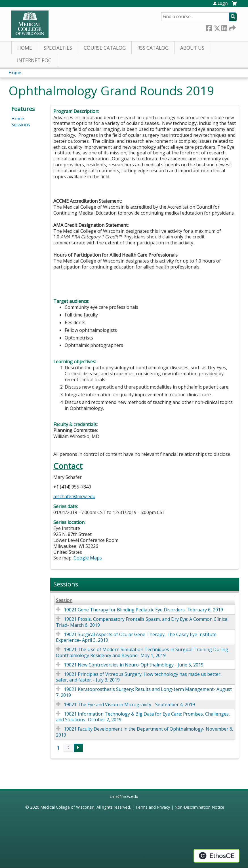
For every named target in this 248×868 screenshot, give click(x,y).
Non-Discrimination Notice (199, 807)
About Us (192, 48)
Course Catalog (105, 48)
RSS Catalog (153, 48)
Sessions (21, 125)
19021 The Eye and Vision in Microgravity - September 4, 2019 (129, 705)
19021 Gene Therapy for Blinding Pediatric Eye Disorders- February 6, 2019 (143, 610)
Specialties (58, 48)
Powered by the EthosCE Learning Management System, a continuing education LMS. (217, 856)
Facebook (209, 27)
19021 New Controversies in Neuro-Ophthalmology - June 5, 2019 (134, 665)
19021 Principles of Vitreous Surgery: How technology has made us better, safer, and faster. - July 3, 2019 (139, 677)
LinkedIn (224, 27)
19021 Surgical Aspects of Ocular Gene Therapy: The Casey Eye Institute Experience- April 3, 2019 (136, 637)
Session (64, 600)
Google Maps (88, 558)
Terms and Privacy (153, 807)
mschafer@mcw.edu (74, 496)
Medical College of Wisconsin (67, 807)
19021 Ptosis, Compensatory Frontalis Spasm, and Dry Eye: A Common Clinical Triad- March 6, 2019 (142, 622)
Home (25, 48)
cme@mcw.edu (124, 796)
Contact (68, 466)
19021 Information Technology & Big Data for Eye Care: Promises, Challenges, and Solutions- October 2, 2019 (143, 717)
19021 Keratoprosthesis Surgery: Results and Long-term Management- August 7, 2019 (144, 692)
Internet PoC (34, 60)
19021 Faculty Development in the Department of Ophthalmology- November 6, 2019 (145, 732)
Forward (232, 27)
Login (222, 3)
